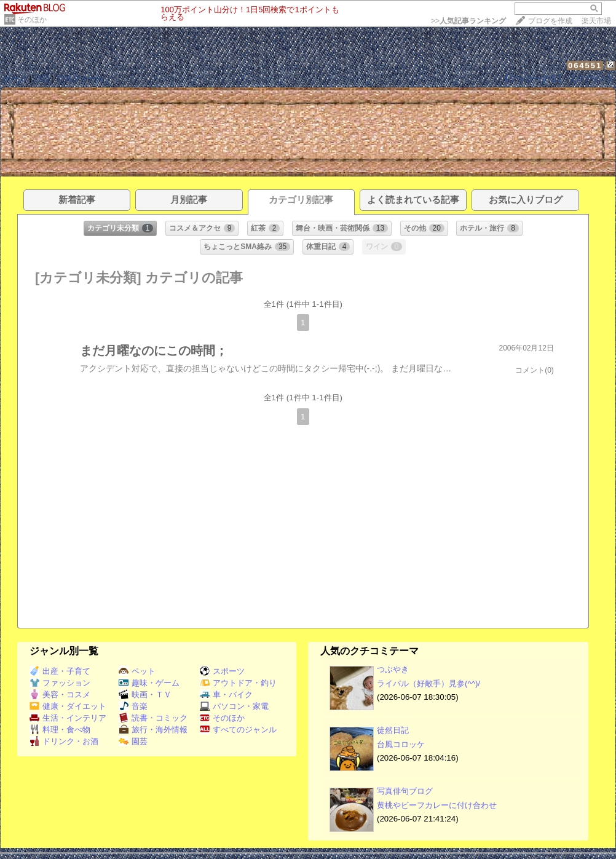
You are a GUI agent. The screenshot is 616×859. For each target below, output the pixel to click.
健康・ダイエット (68, 706)
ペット (137, 671)
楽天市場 (596, 21)
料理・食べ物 (60, 730)
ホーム (15, 78)
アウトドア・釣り (238, 683)
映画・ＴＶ (145, 695)
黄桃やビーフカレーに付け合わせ (437, 805)
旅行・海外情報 (153, 730)
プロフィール (80, 78)
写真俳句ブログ (405, 791)
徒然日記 (393, 730)
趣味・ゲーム (149, 683)
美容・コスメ (60, 695)
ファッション (60, 683)
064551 (585, 65)
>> (468, 21)
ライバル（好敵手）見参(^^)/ (428, 683)
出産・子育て (60, 671)
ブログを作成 (550, 21)
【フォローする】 (533, 78)
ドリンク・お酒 (64, 741)
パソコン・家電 (234, 706)
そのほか (32, 20)
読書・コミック (153, 718)
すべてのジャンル (238, 730)
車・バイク (226, 695)
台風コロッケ (401, 744)
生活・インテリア (68, 718)
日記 (42, 78)
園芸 (133, 741)
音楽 (133, 706)
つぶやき (393, 669)
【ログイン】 (591, 78)
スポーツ (222, 671)
